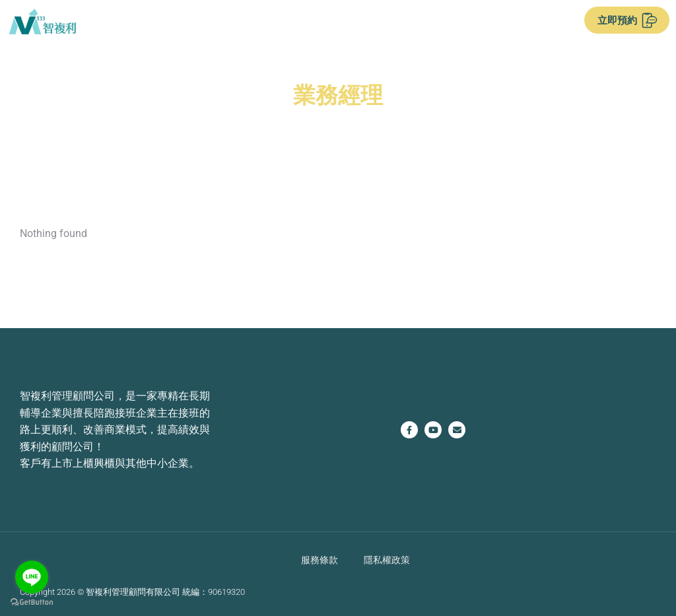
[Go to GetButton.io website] (32, 602)
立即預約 (627, 20)
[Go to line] (32, 577)
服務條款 (320, 560)
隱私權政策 (387, 560)
